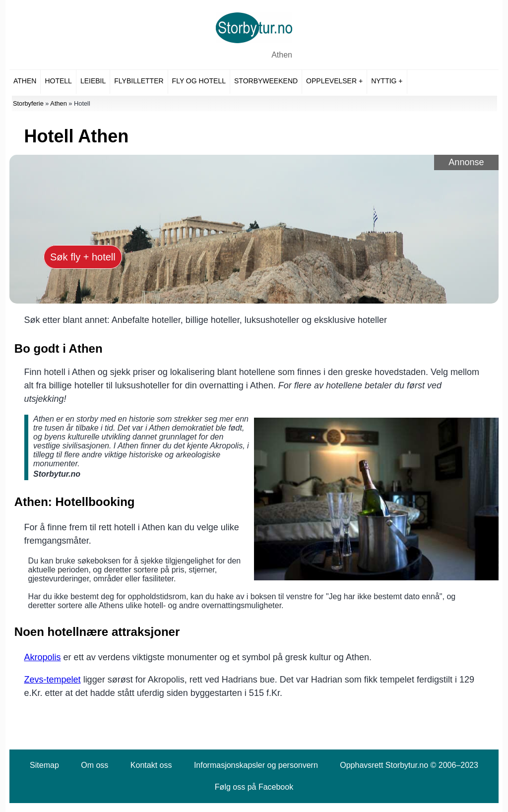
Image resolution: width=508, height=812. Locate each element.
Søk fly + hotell (83, 257)
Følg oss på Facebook (254, 787)
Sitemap (44, 765)
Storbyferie (28, 103)
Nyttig (384, 81)
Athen (282, 55)
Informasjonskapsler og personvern (256, 765)
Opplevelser (331, 81)
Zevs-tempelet (53, 680)
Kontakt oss (151, 765)
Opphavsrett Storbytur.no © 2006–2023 (409, 765)
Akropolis (43, 657)
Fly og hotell (199, 81)
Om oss (95, 765)
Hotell (58, 81)
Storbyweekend (266, 81)
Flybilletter (139, 81)
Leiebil (93, 81)
